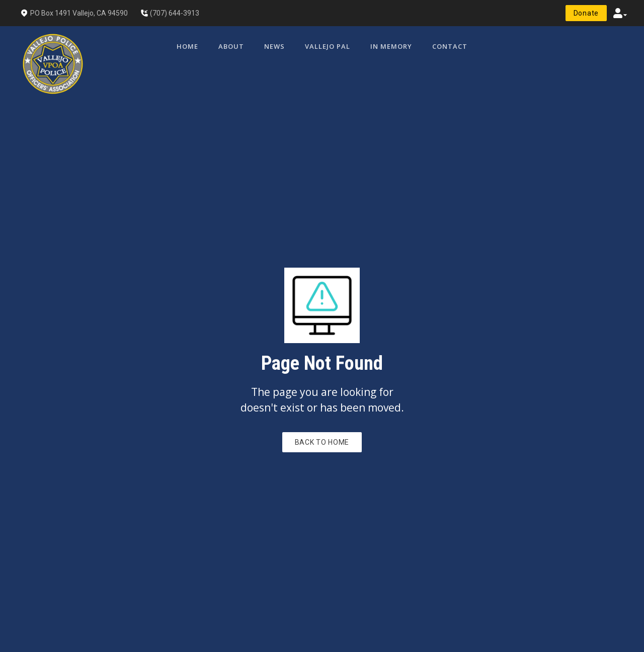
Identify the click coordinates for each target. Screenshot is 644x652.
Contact (450, 46)
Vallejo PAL (328, 46)
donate (586, 13)
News (274, 46)
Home (187, 46)
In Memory (391, 46)
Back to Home (322, 442)
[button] (620, 13)
